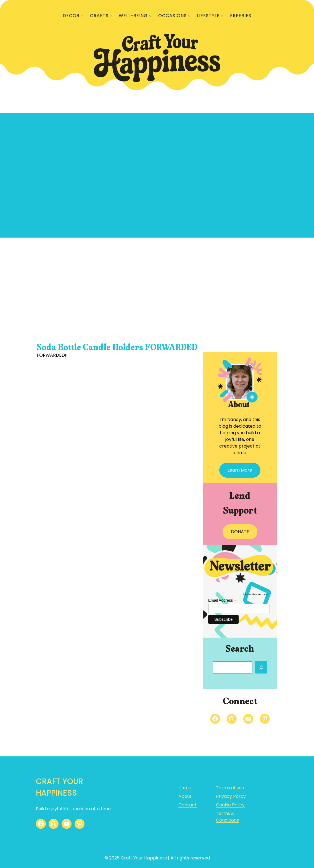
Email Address (222, 600)
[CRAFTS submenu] (111, 16)
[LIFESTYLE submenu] (222, 16)
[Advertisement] (157, 283)
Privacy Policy (231, 796)
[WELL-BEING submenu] (150, 16)
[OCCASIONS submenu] (189, 16)
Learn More (240, 470)
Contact (188, 805)
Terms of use (230, 788)
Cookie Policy (230, 805)
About (185, 796)
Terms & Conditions (227, 817)
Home (185, 788)
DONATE (240, 532)
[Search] (261, 667)
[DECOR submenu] (82, 16)
